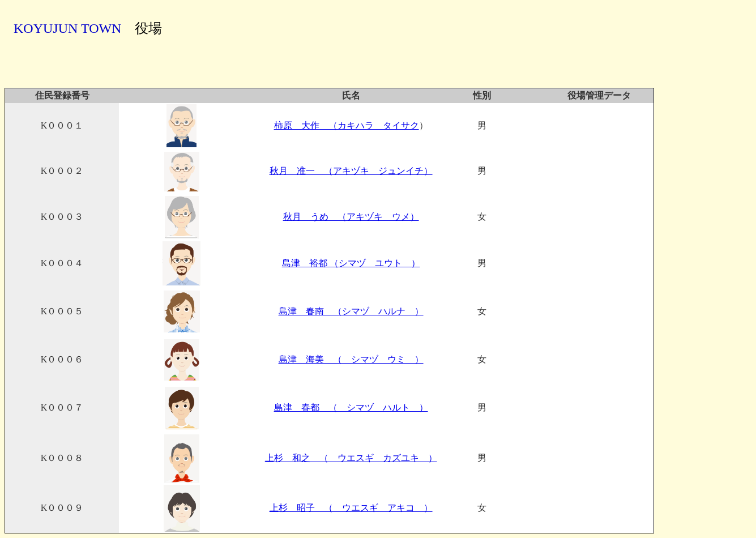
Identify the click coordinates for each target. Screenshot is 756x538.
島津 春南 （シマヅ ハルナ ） (351, 311)
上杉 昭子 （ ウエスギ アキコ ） (351, 508)
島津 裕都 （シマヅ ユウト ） (351, 263)
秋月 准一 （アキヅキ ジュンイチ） (351, 171)
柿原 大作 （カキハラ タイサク (347, 125)
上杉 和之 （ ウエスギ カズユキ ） (351, 458)
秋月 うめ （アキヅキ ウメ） (351, 217)
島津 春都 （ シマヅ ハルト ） (351, 407)
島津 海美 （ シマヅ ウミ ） (351, 359)
